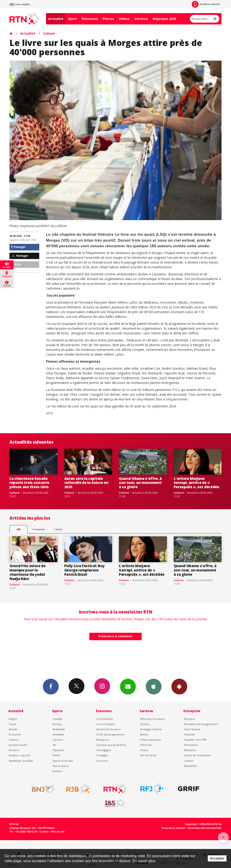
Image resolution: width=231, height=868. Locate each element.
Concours (102, 761)
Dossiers (14, 750)
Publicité (189, 734)
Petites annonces (150, 740)
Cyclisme (58, 740)
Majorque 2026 (164, 19)
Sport (73, 19)
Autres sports (61, 766)
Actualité (56, 19)
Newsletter (190, 766)
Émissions (90, 19)
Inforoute (146, 745)
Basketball (59, 729)
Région (13, 719)
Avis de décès (148, 755)
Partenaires (191, 745)
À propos (189, 719)
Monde (13, 729)
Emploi (144, 750)
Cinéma (145, 724)
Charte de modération (197, 755)
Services (141, 19)
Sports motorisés (63, 761)
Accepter (217, 858)
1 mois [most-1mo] (58, 529)
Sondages (102, 755)
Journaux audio (18, 745)
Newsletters (128, 686)
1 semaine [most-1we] (38, 529)
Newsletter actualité (21, 761)
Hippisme (58, 750)
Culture (49, 33)
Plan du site (58, 832)
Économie (15, 734)
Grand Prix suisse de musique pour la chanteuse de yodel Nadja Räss (28, 572)
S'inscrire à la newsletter (115, 636)
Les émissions (105, 719)
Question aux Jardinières (111, 745)
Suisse (13, 724)
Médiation (190, 750)
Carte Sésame (192, 729)
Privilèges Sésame (151, 729)
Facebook (51, 686)
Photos (108, 19)
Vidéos (124, 19)
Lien (16, 264)
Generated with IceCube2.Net (205, 828)
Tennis (56, 755)
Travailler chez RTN (195, 740)
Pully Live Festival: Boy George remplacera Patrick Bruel (84, 570)
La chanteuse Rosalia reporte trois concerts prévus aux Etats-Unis (30, 483)
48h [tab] (19, 529)
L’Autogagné (104, 750)
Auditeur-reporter (206, 4)
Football (57, 719)
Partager (18, 247)
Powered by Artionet (174, 828)
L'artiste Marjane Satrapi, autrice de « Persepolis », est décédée (196, 483)
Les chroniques (106, 724)
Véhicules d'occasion (152, 719)
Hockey (57, 724)
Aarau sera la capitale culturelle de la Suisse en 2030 (86, 483)
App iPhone (154, 686)
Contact (188, 761)
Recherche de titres (108, 729)
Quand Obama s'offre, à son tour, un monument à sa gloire (140, 483)
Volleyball (58, 734)
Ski (54, 745)
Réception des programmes (201, 724)
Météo (144, 734)
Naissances (103, 740)
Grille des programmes (110, 734)
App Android (179, 686)
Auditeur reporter (20, 755)
